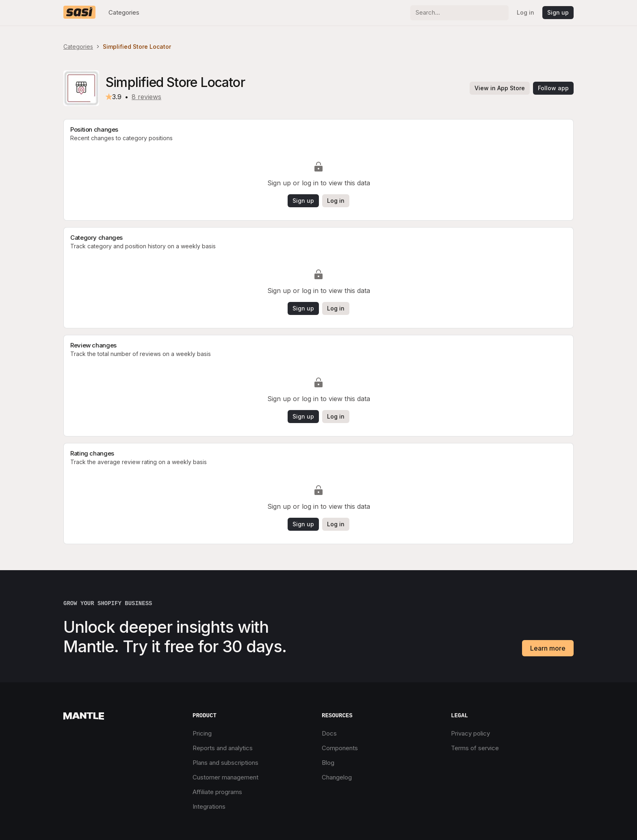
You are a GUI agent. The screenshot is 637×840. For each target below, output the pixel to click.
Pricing (202, 733)
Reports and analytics (223, 748)
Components (340, 748)
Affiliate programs (217, 792)
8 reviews (146, 97)
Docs (329, 733)
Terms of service (475, 748)
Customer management (225, 777)
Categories (124, 12)
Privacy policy (470, 733)
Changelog (337, 777)
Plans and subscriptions (225, 763)
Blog (328, 763)
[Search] (459, 13)
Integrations (209, 806)
